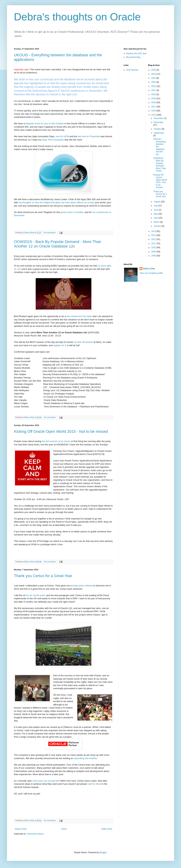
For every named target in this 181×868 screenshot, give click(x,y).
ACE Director (132, 70)
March (157, 222)
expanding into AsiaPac (85, 758)
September (159, 133)
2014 (154, 231)
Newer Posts (21, 829)
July (156, 206)
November (158, 122)
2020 (154, 94)
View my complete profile (151, 273)
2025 (154, 74)
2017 (154, 107)
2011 (154, 243)
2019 (154, 98)
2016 (154, 111)
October (158, 129)
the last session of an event (56, 441)
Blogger (103, 852)
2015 (154, 115)
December (159, 118)
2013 (154, 235)
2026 (154, 70)
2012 (154, 239)
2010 (154, 248)
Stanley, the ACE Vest (136, 54)
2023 (154, 82)
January (158, 226)
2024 (154, 78)
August (157, 202)
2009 (154, 252)
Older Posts (107, 829)
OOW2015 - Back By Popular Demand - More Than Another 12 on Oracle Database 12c (58, 244)
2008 (154, 256)
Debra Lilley (149, 269)
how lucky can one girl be (46, 781)
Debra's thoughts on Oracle (77, 17)
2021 (154, 90)
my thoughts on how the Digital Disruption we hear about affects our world (56, 202)
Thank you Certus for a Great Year (43, 576)
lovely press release (82, 586)
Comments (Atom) (35, 834)
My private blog (133, 57)
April (156, 218)
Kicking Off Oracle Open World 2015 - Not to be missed (61, 431)
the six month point (35, 595)
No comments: (50, 233)
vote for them (94, 784)
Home (64, 829)
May (156, 214)
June (156, 210)
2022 (154, 86)
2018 (154, 102)
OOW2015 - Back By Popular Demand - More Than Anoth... (160, 165)
